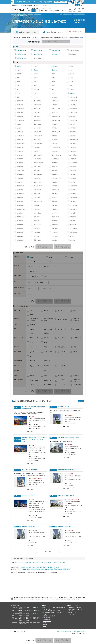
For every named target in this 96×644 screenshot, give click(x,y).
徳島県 (38, 619)
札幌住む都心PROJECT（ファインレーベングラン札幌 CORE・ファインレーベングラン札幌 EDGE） (34, 439)
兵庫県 (60, 569)
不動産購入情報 (47, 609)
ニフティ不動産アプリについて (75, 609)
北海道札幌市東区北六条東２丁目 (66, 470)
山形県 (81, 14)
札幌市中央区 (20, 50)
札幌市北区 (37, 50)
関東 (30, 567)
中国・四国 (49, 567)
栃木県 (39, 611)
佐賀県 (24, 622)
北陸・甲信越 (36, 567)
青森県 (68, 14)
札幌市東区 (55, 50)
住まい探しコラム (47, 621)
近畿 (44, 567)
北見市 (54, 70)
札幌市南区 (37, 54)
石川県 (35, 614)
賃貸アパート (56, 607)
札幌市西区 (55, 54)
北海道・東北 (25, 567)
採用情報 (83, 631)
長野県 (27, 614)
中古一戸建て (40, 562)
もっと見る (48, 551)
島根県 (31, 619)
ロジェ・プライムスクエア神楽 (30, 470)
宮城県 (74, 14)
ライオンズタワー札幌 (63, 407)
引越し (45, 626)
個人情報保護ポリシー (68, 631)
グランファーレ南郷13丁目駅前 (66, 496)
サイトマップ (71, 614)
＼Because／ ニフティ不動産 (75, 607)
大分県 (35, 622)
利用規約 (77, 631)
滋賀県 (31, 617)
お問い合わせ (71, 611)
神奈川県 (38, 569)
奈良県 (35, 617)
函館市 (18, 66)
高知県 (27, 620)
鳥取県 (27, 619)
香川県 (20, 620)
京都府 (64, 569)
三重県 (31, 615)
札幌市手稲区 (20, 58)
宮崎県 (38, 622)
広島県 (20, 619)
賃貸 (44, 607)
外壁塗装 (45, 624)
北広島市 (72, 93)
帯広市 (36, 70)
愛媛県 (24, 620)
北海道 (65, 14)
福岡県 (69, 569)
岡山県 (24, 619)
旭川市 (54, 66)
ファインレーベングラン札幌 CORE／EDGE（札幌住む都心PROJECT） (34, 408)
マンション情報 (47, 618)
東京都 (33, 569)
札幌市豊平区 (20, 54)
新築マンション (54, 611)
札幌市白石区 (73, 50)
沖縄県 (25, 623)
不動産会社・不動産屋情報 (58, 562)
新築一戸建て (32, 562)
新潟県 (20, 614)
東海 (41, 567)
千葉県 (32, 611)
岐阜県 (24, 615)
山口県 (35, 619)
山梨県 (24, 614)
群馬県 (20, 612)
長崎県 (27, 622)
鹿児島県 (21, 623)
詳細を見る (30, 432)
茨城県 (35, 611)
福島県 (84, 14)
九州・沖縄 (56, 567)
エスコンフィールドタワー (28, 496)
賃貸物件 (49, 562)
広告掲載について (72, 612)
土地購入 (45, 614)
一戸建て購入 (46, 612)
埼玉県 (43, 569)
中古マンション (24, 562)
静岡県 (51, 569)
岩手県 (71, 14)
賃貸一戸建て (63, 607)
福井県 (38, 614)
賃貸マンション (49, 607)
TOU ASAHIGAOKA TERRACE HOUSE (69, 438)
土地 (45, 562)
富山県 (31, 614)
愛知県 (47, 569)
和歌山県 (39, 617)
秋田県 (77, 14)
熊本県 (31, 622)
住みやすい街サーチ (48, 619)
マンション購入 (47, 611)
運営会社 (59, 631)
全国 (61, 14)
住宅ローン (46, 623)
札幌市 (16, 47)
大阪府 (56, 569)
